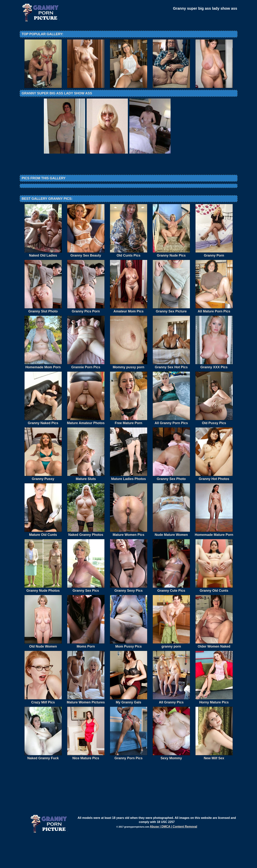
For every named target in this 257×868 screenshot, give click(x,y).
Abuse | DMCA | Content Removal (173, 857)
